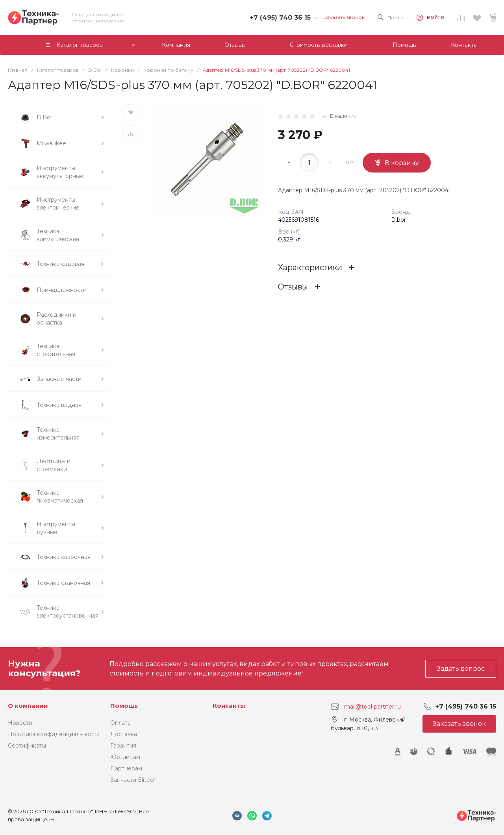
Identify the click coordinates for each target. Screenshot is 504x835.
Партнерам (126, 768)
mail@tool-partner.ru (372, 707)
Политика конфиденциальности (53, 734)
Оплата (120, 723)
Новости (20, 723)
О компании (28, 706)
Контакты (229, 706)
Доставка (124, 734)
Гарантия (123, 746)
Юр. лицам (125, 757)
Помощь (124, 706)
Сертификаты (27, 746)
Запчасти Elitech (133, 780)
